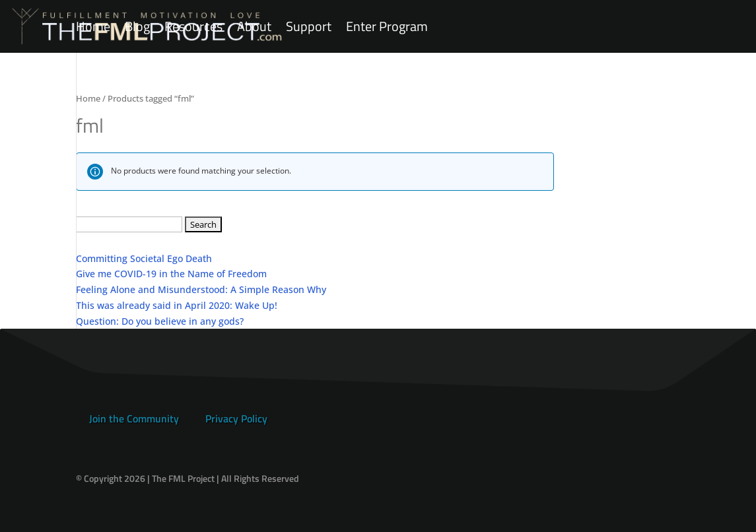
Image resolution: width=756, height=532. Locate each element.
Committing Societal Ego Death (144, 258)
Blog (137, 27)
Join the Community (134, 418)
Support (309, 27)
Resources (193, 27)
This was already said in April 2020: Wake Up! (177, 305)
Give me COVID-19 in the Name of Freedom (171, 274)
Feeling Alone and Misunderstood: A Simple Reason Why (201, 289)
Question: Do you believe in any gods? (160, 321)
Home (93, 27)
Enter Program (387, 27)
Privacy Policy (236, 418)
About (254, 27)
